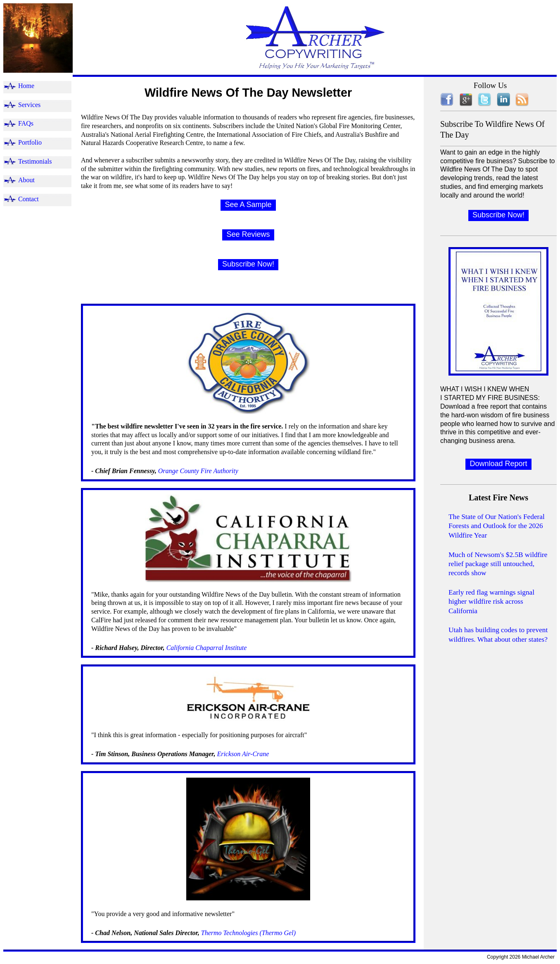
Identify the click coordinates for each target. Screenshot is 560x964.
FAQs (26, 123)
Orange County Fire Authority (197, 471)
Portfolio (30, 142)
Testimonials (35, 161)
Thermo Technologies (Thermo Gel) (248, 933)
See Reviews (248, 234)
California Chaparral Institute (206, 648)
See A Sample (248, 205)
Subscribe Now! (248, 264)
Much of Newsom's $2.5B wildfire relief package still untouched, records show (498, 564)
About (26, 180)
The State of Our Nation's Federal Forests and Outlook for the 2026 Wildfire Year (497, 526)
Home (26, 86)
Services (29, 105)
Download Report (498, 464)
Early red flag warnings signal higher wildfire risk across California (491, 602)
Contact (28, 199)
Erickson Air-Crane (243, 754)
